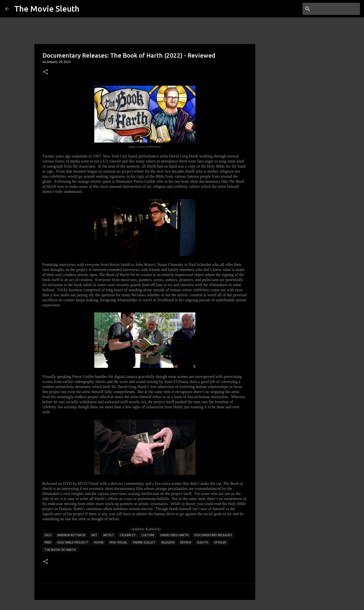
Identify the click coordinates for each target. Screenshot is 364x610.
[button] (45, 72)
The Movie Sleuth (47, 9)
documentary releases (213, 535)
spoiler (220, 542)
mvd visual (118, 542)
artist (109, 535)
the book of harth (60, 550)
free (48, 542)
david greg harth (174, 535)
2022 (48, 535)
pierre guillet (144, 542)
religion (168, 542)
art (94, 535)
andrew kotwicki (71, 535)
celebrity (128, 535)
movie (99, 542)
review (186, 542)
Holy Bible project (73, 542)
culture (148, 535)
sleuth (203, 542)
